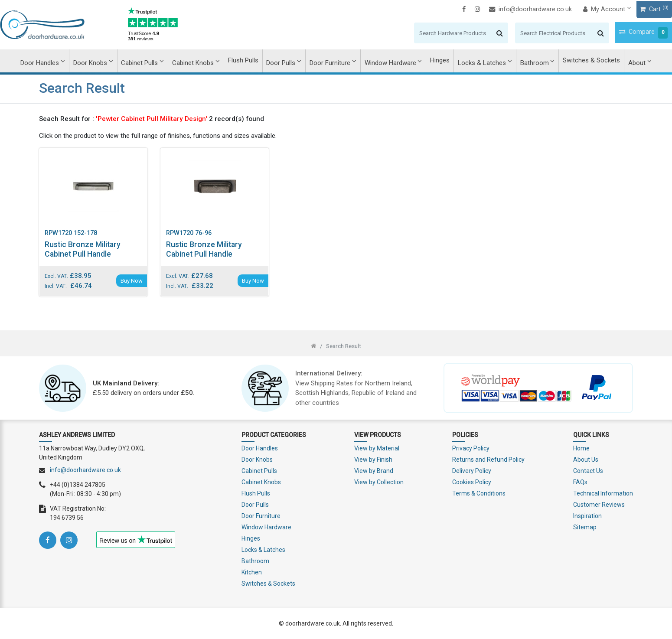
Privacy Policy (471, 448)
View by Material (377, 448)
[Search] (413, 33)
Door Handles (44, 61)
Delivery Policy (472, 471)
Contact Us (588, 471)
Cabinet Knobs (195, 61)
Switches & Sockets (587, 61)
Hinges (439, 61)
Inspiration (587, 516)
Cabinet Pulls (143, 61)
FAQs (580, 482)
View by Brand (374, 471)
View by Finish (373, 460)
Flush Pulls (245, 61)
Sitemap (585, 527)
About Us (586, 460)
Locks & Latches (480, 61)
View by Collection (379, 482)
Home (581, 448)
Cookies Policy (472, 482)
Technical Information (603, 493)
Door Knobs (94, 61)
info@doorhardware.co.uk (491, 9)
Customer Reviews (599, 505)
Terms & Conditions (479, 493)
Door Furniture (330, 61)
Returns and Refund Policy (488, 460)
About (632, 61)
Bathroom (531, 61)
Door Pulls (282, 61)
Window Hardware (390, 61)
